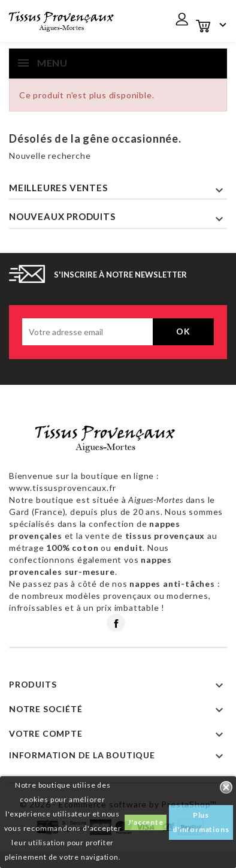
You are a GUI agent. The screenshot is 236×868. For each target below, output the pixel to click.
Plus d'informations (201, 822)
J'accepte (145, 822)
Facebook (116, 623)
